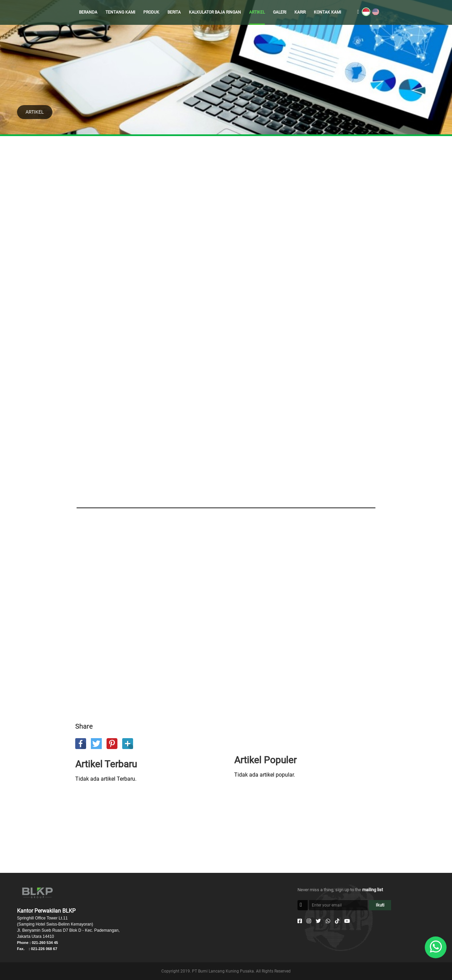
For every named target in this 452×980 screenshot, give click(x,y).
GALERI (280, 12)
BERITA (174, 12)
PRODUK (151, 12)
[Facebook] (300, 921)
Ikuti (380, 905)
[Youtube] (347, 921)
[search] (358, 12)
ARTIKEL (257, 12)
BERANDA (88, 12)
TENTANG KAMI (120, 12)
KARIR (300, 12)
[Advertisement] (226, 218)
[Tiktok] (337, 921)
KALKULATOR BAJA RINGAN (215, 12)
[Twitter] (318, 921)
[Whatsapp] (328, 921)
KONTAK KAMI (327, 12)
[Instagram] (309, 921)
